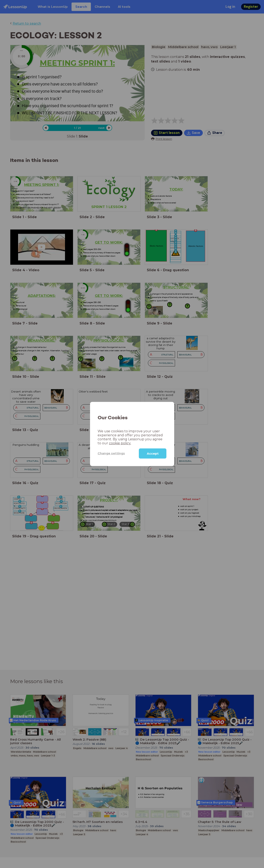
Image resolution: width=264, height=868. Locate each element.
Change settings (111, 453)
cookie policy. (120, 443)
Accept (153, 453)
